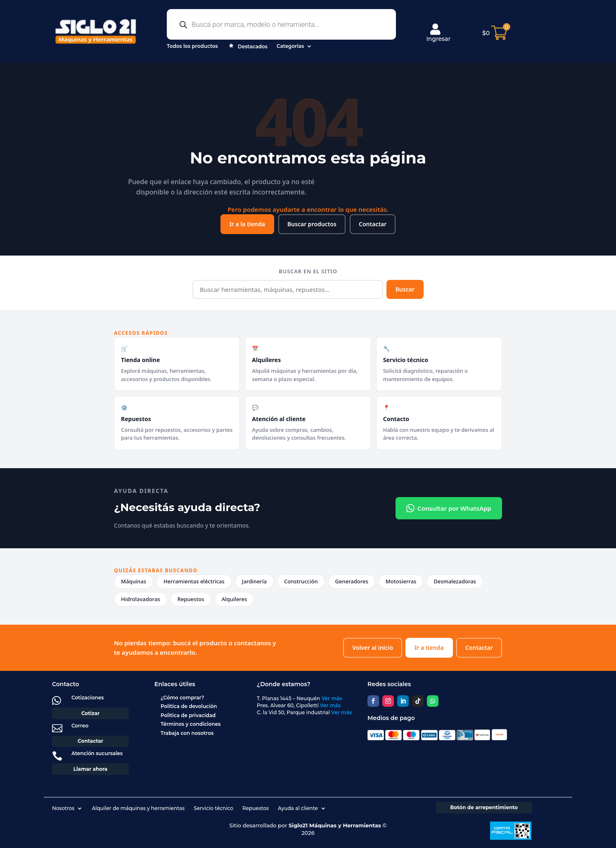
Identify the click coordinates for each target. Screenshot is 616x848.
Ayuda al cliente (298, 808)
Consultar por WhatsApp (449, 508)
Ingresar (438, 33)
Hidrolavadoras (141, 599)
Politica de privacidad (188, 715)
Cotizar (90, 713)
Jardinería (254, 581)
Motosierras (401, 581)
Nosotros (63, 808)
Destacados (247, 47)
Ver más (332, 698)
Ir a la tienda (247, 224)
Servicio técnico (213, 808)
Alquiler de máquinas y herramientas (138, 808)
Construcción (301, 581)
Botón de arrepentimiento (484, 807)
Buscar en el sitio (308, 271)
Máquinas (134, 581)
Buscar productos (312, 224)
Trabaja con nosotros (187, 733)
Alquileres (235, 599)
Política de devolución (189, 706)
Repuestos (191, 599)
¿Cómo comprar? (182, 698)
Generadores (352, 581)
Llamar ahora (91, 769)
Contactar (373, 224)
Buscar (405, 289)
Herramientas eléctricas (194, 581)
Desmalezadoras (455, 581)
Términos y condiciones (191, 724)
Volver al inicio (373, 648)
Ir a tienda (429, 648)
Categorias (290, 46)
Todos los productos (192, 46)
